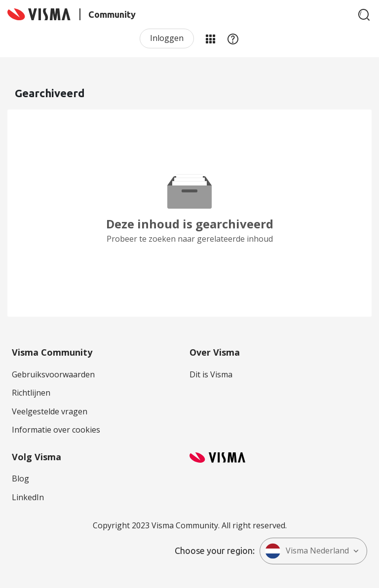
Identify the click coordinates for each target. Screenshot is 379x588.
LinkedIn (28, 497)
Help (233, 38)
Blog (20, 478)
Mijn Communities (210, 38)
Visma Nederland (307, 551)
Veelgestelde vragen (50, 411)
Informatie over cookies (56, 430)
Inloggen (167, 38)
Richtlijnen (31, 393)
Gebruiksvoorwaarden (53, 374)
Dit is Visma (211, 374)
